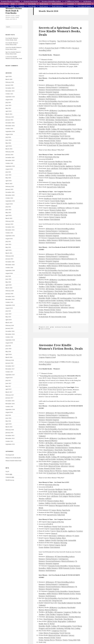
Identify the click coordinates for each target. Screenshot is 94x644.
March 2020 (9, 288)
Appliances (69, 166)
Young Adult (73, 143)
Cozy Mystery (62, 110)
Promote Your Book (52, 48)
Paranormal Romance (53, 90)
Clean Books (58, 122)
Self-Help (67, 131)
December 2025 (10, 88)
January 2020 (9, 294)
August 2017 (9, 378)
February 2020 (10, 291)
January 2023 (9, 189)
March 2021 (9, 253)
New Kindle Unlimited (66, 106)
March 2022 (9, 218)
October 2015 (9, 441)
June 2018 (8, 349)
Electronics (53, 208)
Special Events (52, 187)
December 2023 (10, 157)
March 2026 (9, 79)
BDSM (61, 97)
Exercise (67, 136)
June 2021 (8, 244)
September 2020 (10, 270)
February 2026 (10, 82)
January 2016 (9, 433)
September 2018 (10, 340)
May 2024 (8, 143)
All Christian (50, 120)
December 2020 (10, 262)
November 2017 (10, 369)
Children (48, 175)
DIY (58, 129)
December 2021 (10, 227)
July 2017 (8, 380)
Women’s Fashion (53, 173)
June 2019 (8, 314)
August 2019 (9, 308)
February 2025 (10, 117)
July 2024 (8, 137)
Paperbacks (66, 182)
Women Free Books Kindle (13, 458)
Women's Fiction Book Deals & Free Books (14, 11)
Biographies (62, 124)
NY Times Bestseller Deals (65, 145)
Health (48, 129)
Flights (60, 164)
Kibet (53, 327)
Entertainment (55, 219)
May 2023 (8, 178)
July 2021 (8, 241)
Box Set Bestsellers (51, 101)
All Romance (50, 85)
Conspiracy (55, 134)
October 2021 (9, 233)
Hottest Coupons (55, 217)
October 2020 (9, 268)
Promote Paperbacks (31, 1)
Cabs (65, 164)
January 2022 (9, 224)
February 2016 (10, 430)
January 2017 (9, 398)
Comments (10, 477)
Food (46, 161)
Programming (54, 136)
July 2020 (8, 276)
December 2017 (10, 366)
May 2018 (8, 351)
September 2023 (10, 166)
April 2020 (9, 285)
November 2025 (10, 91)
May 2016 (8, 421)
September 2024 (10, 131)
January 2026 (9, 85)
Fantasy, (47, 143)
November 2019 (10, 299)
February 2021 (10, 256)
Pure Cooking (76, 131)
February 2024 (10, 152)
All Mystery (53, 110)
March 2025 (9, 114)
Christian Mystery (75, 120)
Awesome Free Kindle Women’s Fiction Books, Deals (61, 347)
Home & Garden (60, 166)
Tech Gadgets (63, 168)
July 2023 (8, 172)
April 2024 (9, 146)
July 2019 (8, 311)
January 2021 (9, 259)
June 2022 (8, 210)
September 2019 (10, 305)
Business (57, 185)
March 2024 (9, 149)
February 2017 (10, 395)
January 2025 (9, 120)
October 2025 (9, 94)
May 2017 (8, 386)
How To (46, 127)
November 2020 (10, 265)
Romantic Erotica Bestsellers (58, 94)
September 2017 (10, 375)
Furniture (77, 166)
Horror (52, 143)
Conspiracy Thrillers (70, 115)
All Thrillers (49, 115)
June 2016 (8, 418)
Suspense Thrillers (63, 117)
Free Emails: (5, 6)
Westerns (59, 143)
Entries (9, 474)
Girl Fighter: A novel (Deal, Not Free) (52, 387)
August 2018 (9, 343)
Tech (48, 168)
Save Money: (5, 4)
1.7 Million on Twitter (72, 1)
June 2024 (8, 140)
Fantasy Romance (52, 87)
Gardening (60, 131)
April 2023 (9, 181)
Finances (52, 178)
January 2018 (9, 363)
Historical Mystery (51, 113)
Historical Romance (68, 90)
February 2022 (10, 221)
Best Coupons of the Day (56, 194)
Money (80, 129)
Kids (79, 143)
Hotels (55, 164)
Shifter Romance (52, 97)
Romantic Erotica (69, 97)
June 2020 (8, 279)
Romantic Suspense (52, 92)
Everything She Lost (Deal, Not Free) (52, 376)
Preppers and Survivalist (47, 131)
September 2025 (10, 97)
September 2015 (10, 444)
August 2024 (9, 134)
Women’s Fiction (50, 141)
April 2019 (9, 320)
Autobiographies (66, 129)
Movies (59, 182)
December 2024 (10, 123)
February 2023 (10, 186)
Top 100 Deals (62, 41)
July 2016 (8, 415)
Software (48, 171)
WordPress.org (10, 480)
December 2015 (10, 435)
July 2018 (8, 346)
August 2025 (9, 100)
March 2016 (9, 427)
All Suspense (58, 115)
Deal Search (71, 41)
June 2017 (8, 383)
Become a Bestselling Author (51, 1)
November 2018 (10, 334)
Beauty (66, 161)
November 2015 (10, 438)
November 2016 (10, 404)
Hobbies (47, 219)
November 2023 (10, 160)
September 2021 (10, 236)
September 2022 (10, 201)
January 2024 (9, 155)
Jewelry (54, 175)
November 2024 (10, 126)
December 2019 (10, 296)
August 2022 (9, 204)
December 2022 (10, 192)
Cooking (54, 129)
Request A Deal (50, 43)
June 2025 (8, 105)
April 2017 (9, 389)
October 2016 (9, 407)
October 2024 (9, 129)
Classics (65, 143)
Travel (74, 129)
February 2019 (10, 325)
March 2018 (9, 357)
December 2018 (10, 331)
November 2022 (10, 195)
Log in (7, 471)
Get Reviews (87, 1)
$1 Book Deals (51, 145)
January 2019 (9, 328)
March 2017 (9, 392)
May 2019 (8, 317)
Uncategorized (10, 455)
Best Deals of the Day (52, 157)
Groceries (51, 161)
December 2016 (10, 401)
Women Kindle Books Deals (13, 461)
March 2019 (9, 323)
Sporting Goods (71, 175)
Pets (70, 161)
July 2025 (8, 102)
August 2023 (9, 169)
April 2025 (9, 111)
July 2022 (8, 207)
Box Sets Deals (63, 101)
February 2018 (10, 360)
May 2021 (8, 247)
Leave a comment (45, 329)
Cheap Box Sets (57, 104)
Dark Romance (51, 99)
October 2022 (9, 198)
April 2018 (9, 354)
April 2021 (9, 250)
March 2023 (9, 184)
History (46, 136)
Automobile (61, 175)
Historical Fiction (54, 138)
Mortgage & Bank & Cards (64, 178)
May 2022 (8, 213)
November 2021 (10, 230)
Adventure (64, 138)
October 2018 (9, 337)
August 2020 (9, 273)
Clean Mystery (68, 122)
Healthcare (59, 161)
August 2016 (9, 412)
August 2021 (9, 239)
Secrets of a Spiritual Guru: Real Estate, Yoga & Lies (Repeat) (60, 62)
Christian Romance (61, 120)
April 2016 (9, 424)
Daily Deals (61, 187)
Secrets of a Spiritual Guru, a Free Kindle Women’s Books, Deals (60, 31)
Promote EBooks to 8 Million (10, 1)
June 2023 (8, 175)
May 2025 (8, 108)
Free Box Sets (47, 104)
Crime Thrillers (51, 117)
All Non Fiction (52, 124)
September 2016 (10, 409)
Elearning (64, 185)
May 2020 (8, 282)
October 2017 (9, 372)
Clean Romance (48, 122)
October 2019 (9, 302)
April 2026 (9, 76)
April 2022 (9, 215)
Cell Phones (54, 168)
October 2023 (9, 163)
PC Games (53, 182)
